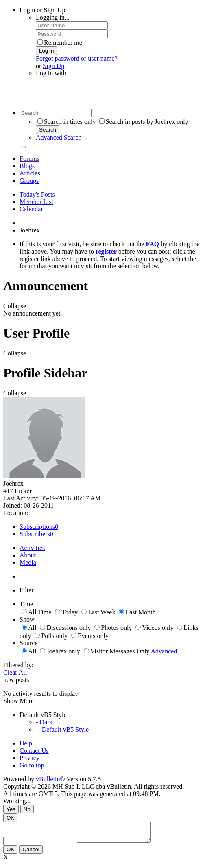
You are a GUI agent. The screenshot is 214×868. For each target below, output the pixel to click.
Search (48, 130)
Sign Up (53, 66)
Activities (32, 548)
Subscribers (35, 534)
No (27, 809)
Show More (19, 701)
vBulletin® (50, 779)
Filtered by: (18, 665)
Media (28, 562)
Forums (29, 159)
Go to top (32, 765)
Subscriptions (37, 527)
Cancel (31, 853)
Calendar (31, 209)
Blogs (27, 166)
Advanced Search (59, 137)
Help (26, 743)
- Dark (44, 722)
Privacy (29, 758)
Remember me (60, 43)
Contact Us (34, 751)
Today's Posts (37, 194)
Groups (29, 181)
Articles (30, 173)
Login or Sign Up (42, 10)
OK (10, 818)
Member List (36, 202)
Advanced (164, 651)
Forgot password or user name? (77, 58)
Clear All (15, 672)
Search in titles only (67, 122)
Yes (11, 809)
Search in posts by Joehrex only (144, 122)
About (28, 555)
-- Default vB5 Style (62, 729)
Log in (46, 51)
